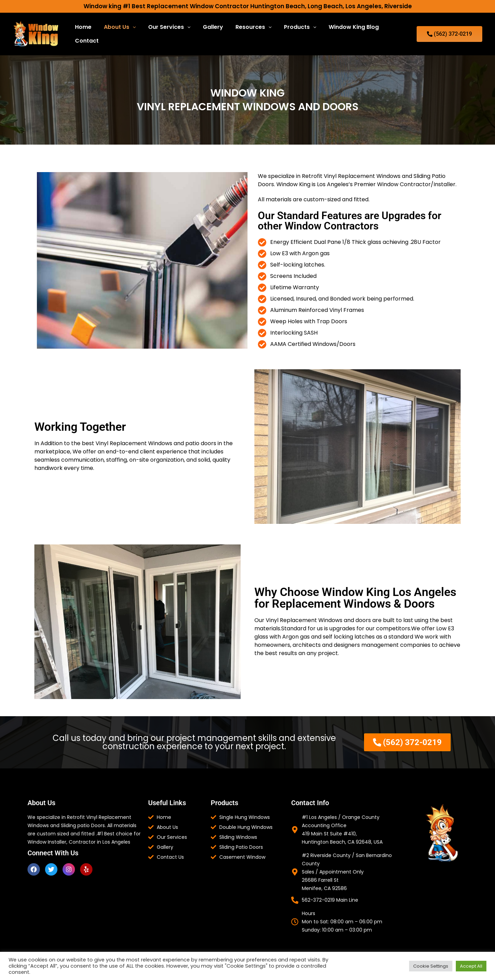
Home (83, 27)
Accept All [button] (471, 966)
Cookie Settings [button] (431, 966)
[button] (120, 27)
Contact (87, 41)
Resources (254, 27)
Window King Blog (354, 27)
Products (300, 27)
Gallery (213, 27)
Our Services (169, 27)
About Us (120, 27)
